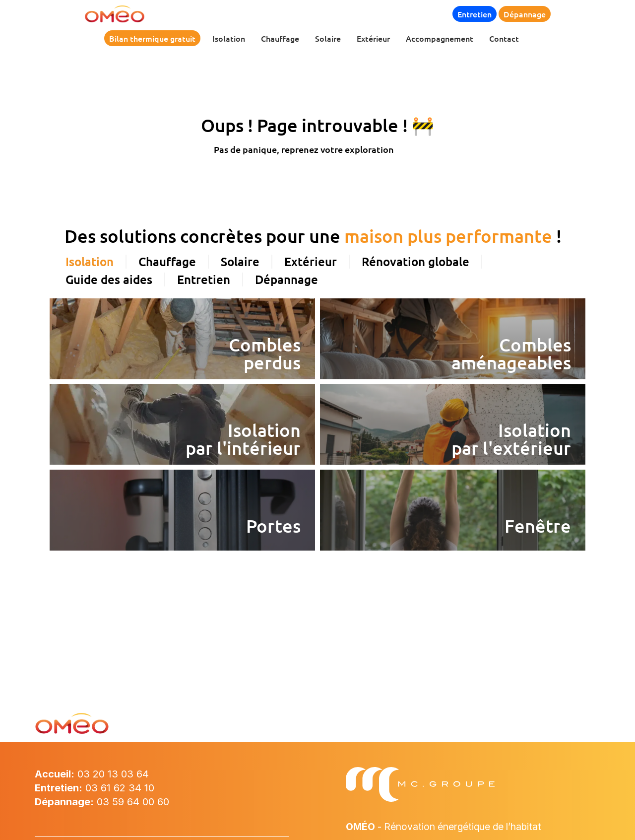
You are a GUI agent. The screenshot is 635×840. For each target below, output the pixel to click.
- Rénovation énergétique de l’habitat (449, 827)
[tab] (90, 234)
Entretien (475, 14)
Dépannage (525, 14)
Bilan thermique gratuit (152, 38)
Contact (504, 38)
